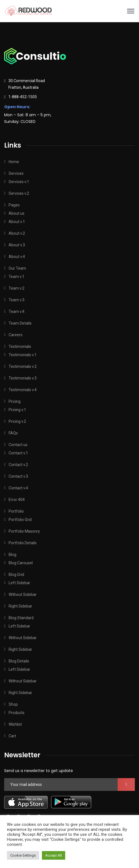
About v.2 (17, 233)
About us (17, 213)
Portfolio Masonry (24, 531)
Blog (12, 555)
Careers (16, 335)
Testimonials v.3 (23, 378)
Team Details (20, 323)
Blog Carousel (21, 563)
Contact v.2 (18, 465)
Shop (13, 704)
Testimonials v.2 (23, 366)
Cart (12, 736)
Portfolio (16, 511)
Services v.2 (19, 193)
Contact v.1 (18, 453)
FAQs (13, 433)
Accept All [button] (54, 855)
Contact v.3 (18, 476)
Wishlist (15, 724)
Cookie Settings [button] (23, 855)
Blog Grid (16, 575)
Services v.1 (19, 182)
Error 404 (17, 500)
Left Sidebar (19, 583)
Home (14, 162)
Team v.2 (17, 288)
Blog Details (19, 661)
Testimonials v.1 (23, 355)
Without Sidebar (23, 594)
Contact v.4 (18, 488)
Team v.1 (17, 277)
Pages (14, 205)
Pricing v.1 (17, 410)
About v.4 (17, 257)
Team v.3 (17, 300)
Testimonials (20, 346)
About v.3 (17, 245)
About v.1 (17, 222)
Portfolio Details (23, 543)
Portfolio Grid (20, 520)
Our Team (17, 268)
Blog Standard (21, 618)
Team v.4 (17, 312)
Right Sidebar (20, 606)
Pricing (15, 401)
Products (17, 713)
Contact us (18, 445)
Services (16, 173)
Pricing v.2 (17, 421)
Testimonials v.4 (23, 390)
